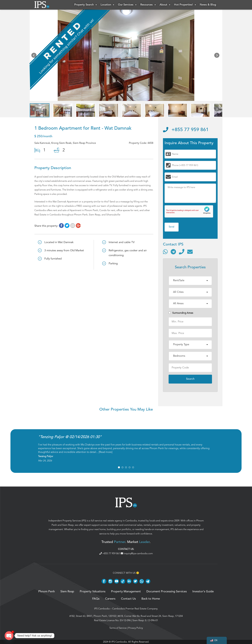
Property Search (86, 5)
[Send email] (190, 252)
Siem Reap (68, 525)
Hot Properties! (185, 5)
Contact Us (128, 599)
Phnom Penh (47, 592)
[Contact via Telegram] (173, 252)
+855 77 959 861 (186, 130)
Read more (106, 452)
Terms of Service (118, 628)
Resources (148, 5)
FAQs (96, 599)
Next (217, 56)
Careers (110, 599)
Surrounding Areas (181, 313)
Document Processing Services (167, 592)
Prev (35, 56)
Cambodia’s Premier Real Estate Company (135, 609)
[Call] (182, 252)
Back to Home (151, 599)
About (165, 5)
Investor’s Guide (203, 592)
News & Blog (208, 5)
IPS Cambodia (102, 609)
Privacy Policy (136, 628)
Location (108, 5)
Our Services (128, 5)
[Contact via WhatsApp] (165, 252)
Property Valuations (93, 592)
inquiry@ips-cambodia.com (137, 553)
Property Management (126, 592)
